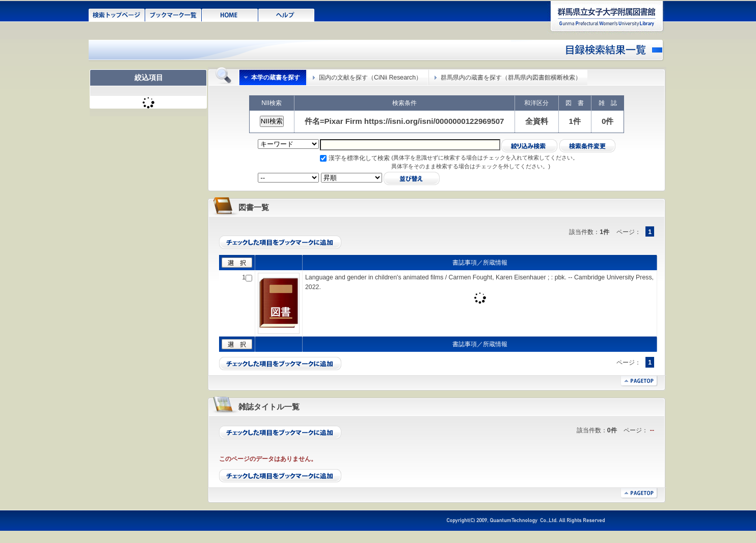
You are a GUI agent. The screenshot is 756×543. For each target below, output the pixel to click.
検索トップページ (117, 14)
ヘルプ (287, 14)
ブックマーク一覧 (173, 14)
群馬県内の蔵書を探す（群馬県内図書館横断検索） (511, 77)
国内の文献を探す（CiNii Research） (370, 77)
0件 (607, 121)
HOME (230, 14)
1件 (575, 121)
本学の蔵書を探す (276, 77)
